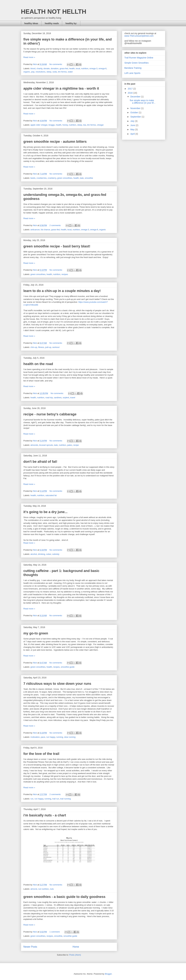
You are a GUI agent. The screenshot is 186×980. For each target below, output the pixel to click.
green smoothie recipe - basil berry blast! (57, 246)
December (136, 97)
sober (49, 554)
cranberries (42, 178)
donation (55, 68)
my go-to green (36, 633)
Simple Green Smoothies (137, 63)
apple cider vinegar (39, 125)
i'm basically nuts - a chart (45, 815)
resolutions (40, 72)
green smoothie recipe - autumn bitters (55, 142)
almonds (34, 445)
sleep (49, 72)
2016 (130, 93)
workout (56, 347)
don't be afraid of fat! (40, 462)
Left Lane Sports (132, 73)
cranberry (52, 178)
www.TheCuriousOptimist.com (139, 36)
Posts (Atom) (75, 955)
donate (47, 68)
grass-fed (64, 68)
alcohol (34, 554)
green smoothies (65, 178)
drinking (41, 554)
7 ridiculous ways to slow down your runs (57, 684)
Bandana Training (133, 68)
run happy (51, 737)
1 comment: (55, 932)
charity (39, 68)
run (32, 799)
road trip (49, 398)
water (70, 72)
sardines (58, 398)
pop (33, 72)
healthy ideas (31, 23)
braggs (52, 125)
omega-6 (102, 68)
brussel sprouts (46, 445)
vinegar (100, 125)
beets (33, 178)
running (60, 737)
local (78, 68)
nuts (52, 889)
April (133, 134)
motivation (35, 737)
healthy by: (71, 23)
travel (73, 398)
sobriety (56, 554)
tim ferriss (62, 72)
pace (43, 737)
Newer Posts (30, 947)
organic (27, 72)
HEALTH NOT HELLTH (54, 12)
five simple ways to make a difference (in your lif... (142, 102)
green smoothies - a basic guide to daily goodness (64, 897)
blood (33, 68)
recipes (65, 274)
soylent (66, 398)
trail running (65, 799)
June (133, 125)
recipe (76, 445)
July (133, 121)
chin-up (34, 347)
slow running (70, 737)
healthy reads (52, 23)
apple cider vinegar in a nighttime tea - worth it (61, 88)
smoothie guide (68, 667)
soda (55, 72)
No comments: (56, 64)
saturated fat (51, 495)
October (135, 112)
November (136, 108)
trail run (56, 799)
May (133, 129)
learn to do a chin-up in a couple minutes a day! (62, 291)
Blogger (108, 974)
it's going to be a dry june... (46, 512)
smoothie (89, 178)
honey (65, 125)
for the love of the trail (41, 754)
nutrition (85, 68)
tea (85, 125)
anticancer (35, 230)
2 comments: (56, 225)
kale (82, 178)
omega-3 (93, 68)
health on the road (38, 364)
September (136, 117)
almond (34, 889)
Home (76, 947)
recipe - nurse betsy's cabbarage (50, 414)
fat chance (46, 230)
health (72, 68)
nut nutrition (44, 889)
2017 (130, 89)
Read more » (29, 57)
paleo (70, 445)
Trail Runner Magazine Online (139, 58)
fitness (41, 347)
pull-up (48, 347)
